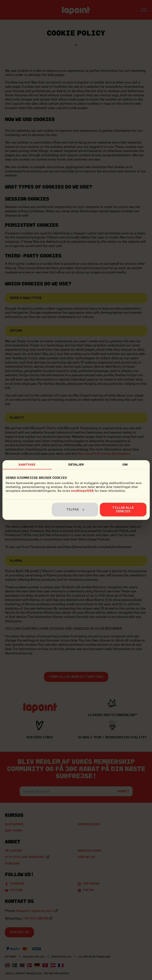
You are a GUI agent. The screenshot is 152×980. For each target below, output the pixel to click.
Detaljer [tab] (76, 464)
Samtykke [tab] (27, 464)
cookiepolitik (82, 490)
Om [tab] (125, 464)
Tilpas (75, 509)
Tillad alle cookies (123, 510)
